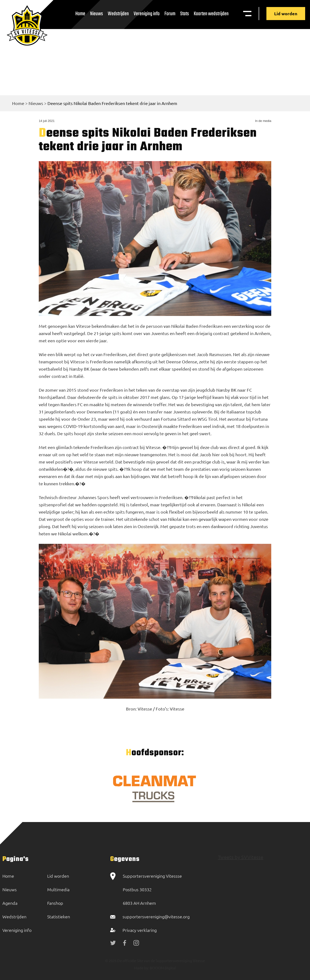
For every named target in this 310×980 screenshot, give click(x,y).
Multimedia (58, 889)
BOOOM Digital (162, 968)
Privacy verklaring (140, 930)
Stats (185, 14)
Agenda (10, 903)
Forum (170, 14)
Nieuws (97, 14)
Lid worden (286, 13)
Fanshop (55, 903)
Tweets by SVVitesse (241, 857)
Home (80, 14)
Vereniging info (147, 14)
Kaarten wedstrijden (211, 14)
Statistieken (59, 916)
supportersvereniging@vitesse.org (156, 916)
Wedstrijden (118, 14)
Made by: (142, 968)
